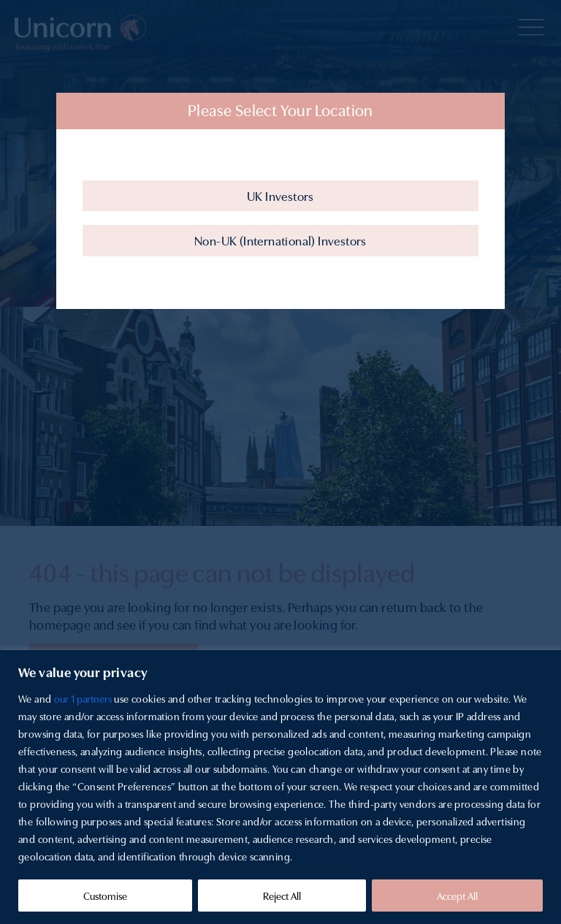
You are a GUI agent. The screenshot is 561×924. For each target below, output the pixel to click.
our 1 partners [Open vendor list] (83, 698)
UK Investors (280, 195)
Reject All (282, 896)
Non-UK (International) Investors (280, 240)
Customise (105, 896)
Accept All (457, 896)
